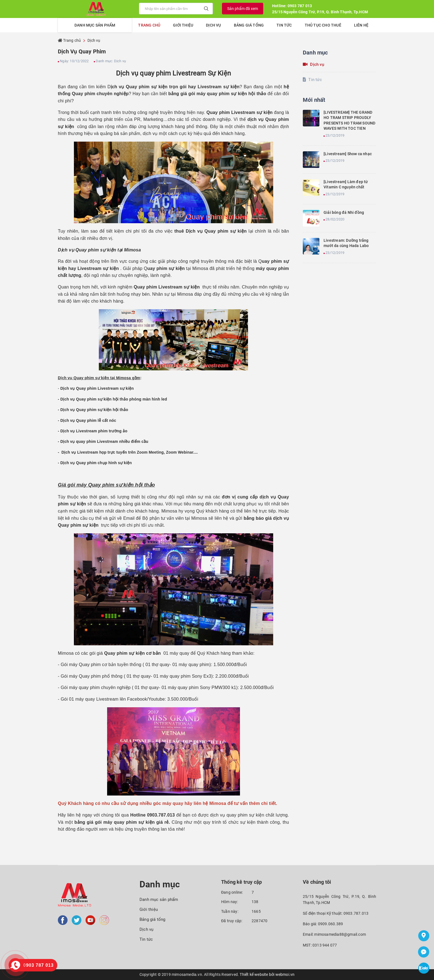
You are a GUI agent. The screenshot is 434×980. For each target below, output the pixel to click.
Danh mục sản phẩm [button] (95, 25)
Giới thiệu (183, 25)
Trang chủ (149, 25)
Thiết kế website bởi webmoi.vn (267, 974)
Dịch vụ (213, 25)
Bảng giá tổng (249, 25)
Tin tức (284, 25)
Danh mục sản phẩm (159, 900)
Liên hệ (361, 25)
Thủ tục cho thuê (323, 25)
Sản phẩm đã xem (243, 9)
